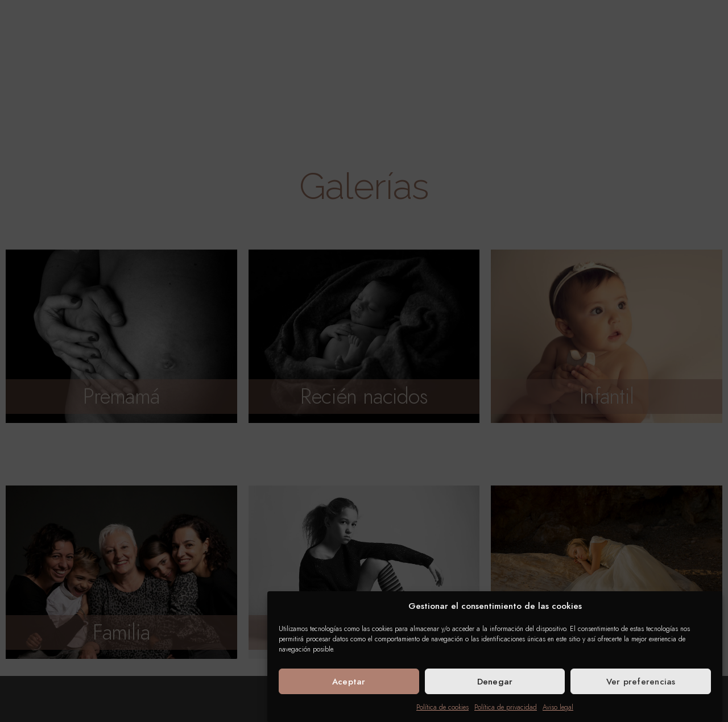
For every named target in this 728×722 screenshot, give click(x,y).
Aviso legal (558, 707)
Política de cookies (442, 707)
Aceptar (349, 682)
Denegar (495, 682)
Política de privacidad (506, 707)
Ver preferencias (641, 682)
